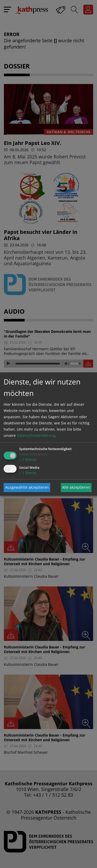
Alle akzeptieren (76, 487)
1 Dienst (28, 460)
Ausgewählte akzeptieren (27, 487)
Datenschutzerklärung (36, 435)
